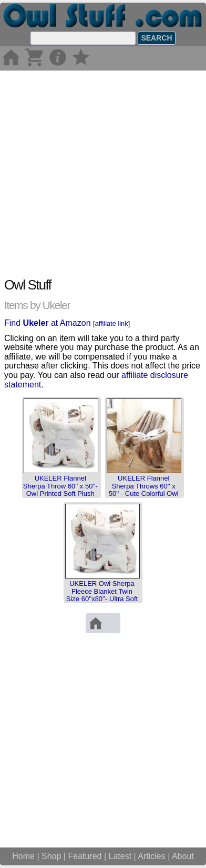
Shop (51, 856)
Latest (120, 856)
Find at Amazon (67, 323)
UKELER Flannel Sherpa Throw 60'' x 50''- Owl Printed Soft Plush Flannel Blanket (60, 490)
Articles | (155, 856)
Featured (85, 856)
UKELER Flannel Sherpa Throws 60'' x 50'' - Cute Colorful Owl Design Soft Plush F (144, 490)
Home (23, 856)
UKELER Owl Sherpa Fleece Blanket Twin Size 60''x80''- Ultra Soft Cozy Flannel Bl (102, 595)
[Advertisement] (103, 174)
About (183, 856)
